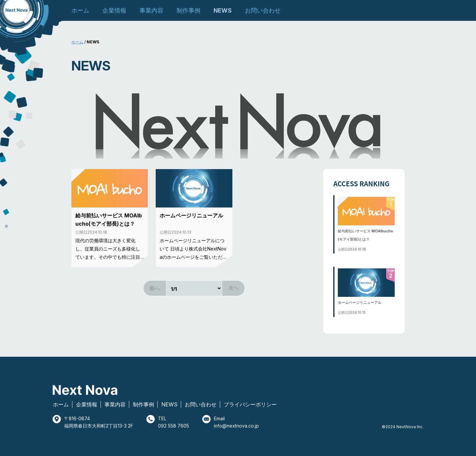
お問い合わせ (263, 10)
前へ (155, 288)
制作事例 (188, 10)
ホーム (80, 10)
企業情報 (114, 10)
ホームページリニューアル (191, 215)
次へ (233, 288)
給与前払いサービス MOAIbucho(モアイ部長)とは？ (109, 220)
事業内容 (151, 10)
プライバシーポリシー (250, 404)
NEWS (223, 10)
